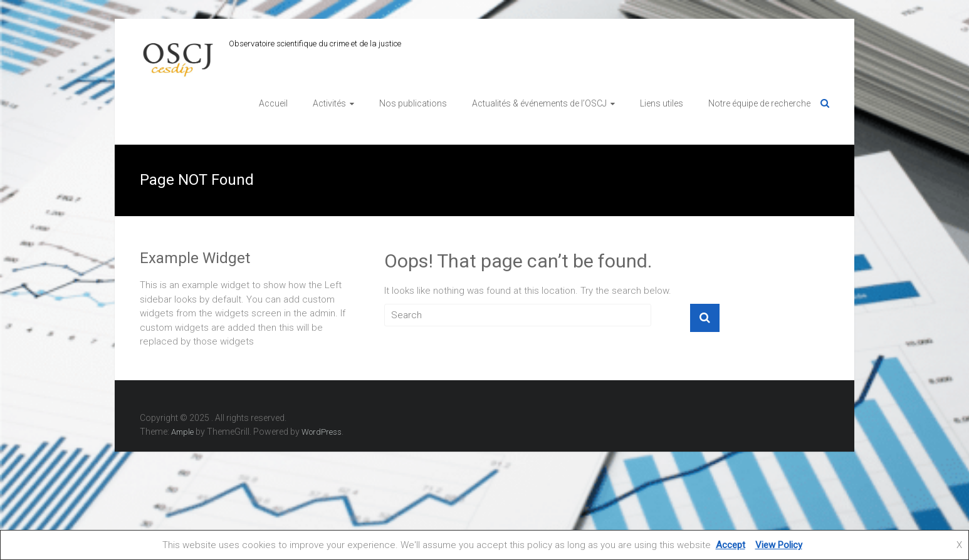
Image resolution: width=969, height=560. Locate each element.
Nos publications (413, 103)
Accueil (273, 103)
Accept (731, 545)
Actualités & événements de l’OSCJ (539, 103)
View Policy (779, 545)
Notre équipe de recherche (759, 103)
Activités (329, 103)
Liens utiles (662, 103)
